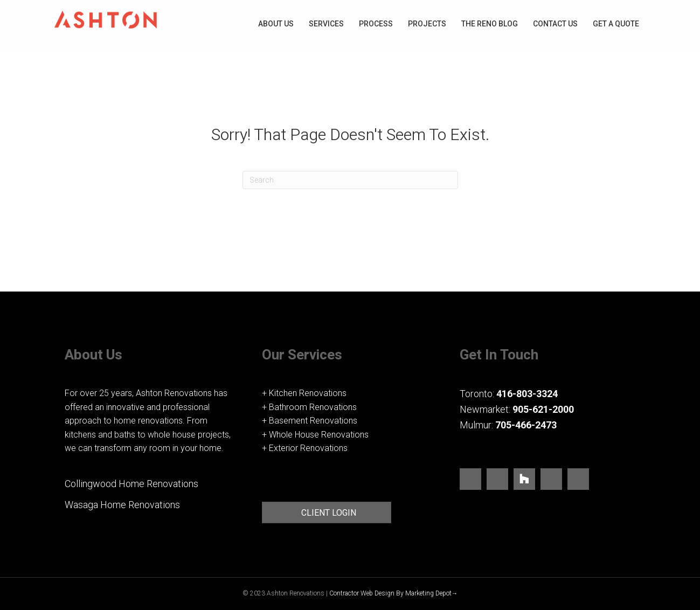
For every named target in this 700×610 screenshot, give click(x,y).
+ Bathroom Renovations (309, 407)
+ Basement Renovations (310, 421)
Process (376, 24)
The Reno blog (490, 24)
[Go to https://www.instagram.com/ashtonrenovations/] (497, 481)
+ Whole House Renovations (315, 435)
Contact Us (555, 24)
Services (326, 24)
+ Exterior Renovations (305, 448)
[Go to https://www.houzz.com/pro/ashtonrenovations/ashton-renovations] (524, 479)
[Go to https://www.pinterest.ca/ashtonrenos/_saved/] (551, 481)
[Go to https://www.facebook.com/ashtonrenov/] (470, 481)
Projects (427, 24)
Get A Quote (616, 24)
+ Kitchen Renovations (304, 393)
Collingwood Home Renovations (131, 484)
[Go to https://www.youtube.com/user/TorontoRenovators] (578, 481)
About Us (276, 24)
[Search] (350, 180)
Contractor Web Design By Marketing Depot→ (394, 593)
